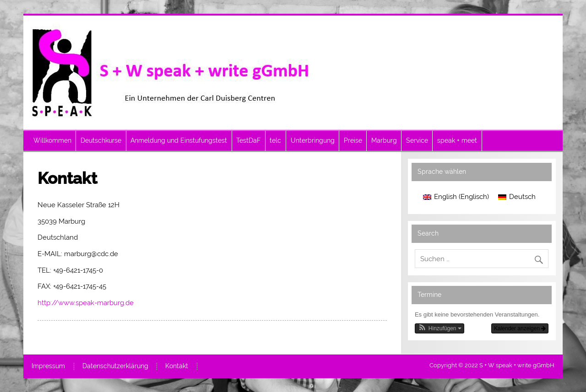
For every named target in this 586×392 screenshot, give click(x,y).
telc (275, 140)
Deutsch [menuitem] (522, 197)
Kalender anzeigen (520, 328)
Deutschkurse (101, 140)
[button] (439, 328)
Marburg (384, 140)
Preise (353, 140)
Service (417, 140)
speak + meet (457, 140)
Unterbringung (313, 140)
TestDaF (248, 140)
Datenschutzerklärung (115, 366)
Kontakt (177, 366)
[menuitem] (456, 197)
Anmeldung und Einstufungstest (179, 140)
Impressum (48, 366)
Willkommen (52, 140)
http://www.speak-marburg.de (86, 303)
